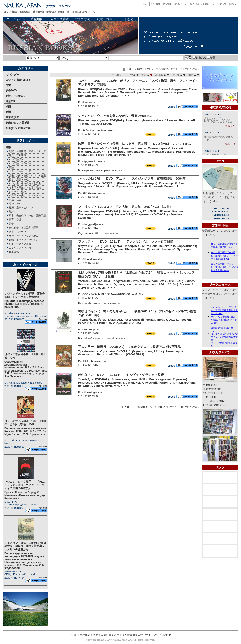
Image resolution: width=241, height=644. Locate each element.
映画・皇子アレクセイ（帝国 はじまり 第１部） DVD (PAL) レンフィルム (135, 144)
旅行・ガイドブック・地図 (24, 236)
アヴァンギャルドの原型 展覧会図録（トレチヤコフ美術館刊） (25, 295)
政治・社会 (15, 199)
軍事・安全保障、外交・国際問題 (27, 216)
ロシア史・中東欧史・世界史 (25, 183)
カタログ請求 (60, 19)
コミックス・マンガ (20, 248)
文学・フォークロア (20, 171)
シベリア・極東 (18, 191)
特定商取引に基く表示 (175, 4)
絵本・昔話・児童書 (20, 244)
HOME (144, 4)
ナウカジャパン (15, 19)
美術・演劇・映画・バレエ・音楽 (27, 175)
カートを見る (127, 19)
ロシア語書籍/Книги (18, 80)
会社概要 (156, 4)
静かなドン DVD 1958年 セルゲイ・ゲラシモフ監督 (121, 375)
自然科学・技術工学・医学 (24, 228)
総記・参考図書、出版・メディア (27, 151)
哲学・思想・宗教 (19, 179)
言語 (11, 167)
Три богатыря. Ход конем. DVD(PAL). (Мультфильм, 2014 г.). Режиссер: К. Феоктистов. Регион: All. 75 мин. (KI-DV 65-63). (131, 353)
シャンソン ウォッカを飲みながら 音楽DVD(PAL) (115, 116)
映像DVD (11, 91)
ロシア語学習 (16, 159)
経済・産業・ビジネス (21, 208)
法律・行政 (15, 204)
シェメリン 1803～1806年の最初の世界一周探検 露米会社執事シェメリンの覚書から (25, 546)
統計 (11, 212)
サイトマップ (219, 4)
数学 (11, 224)
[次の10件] (143, 69)
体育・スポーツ (18, 232)
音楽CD (10, 101)
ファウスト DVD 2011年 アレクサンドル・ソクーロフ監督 (126, 241)
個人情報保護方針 (200, 4)
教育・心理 (15, 220)
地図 (8, 107)
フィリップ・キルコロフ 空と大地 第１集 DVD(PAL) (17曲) (124, 207)
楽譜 (8, 112)
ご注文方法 (82, 19)
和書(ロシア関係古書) (19, 128)
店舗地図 (37, 19)
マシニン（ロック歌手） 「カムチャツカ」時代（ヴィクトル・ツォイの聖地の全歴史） (25, 485)
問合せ (233, 4)
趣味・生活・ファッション (24, 240)
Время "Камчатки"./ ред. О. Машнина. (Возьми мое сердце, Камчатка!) (25, 495)
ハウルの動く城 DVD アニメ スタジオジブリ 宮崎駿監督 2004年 (132, 179)
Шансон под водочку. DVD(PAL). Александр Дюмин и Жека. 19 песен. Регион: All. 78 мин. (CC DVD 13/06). (137, 122)
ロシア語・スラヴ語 (20, 163)
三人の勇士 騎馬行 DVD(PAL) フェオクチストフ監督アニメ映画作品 (129, 347)
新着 (211, 58)
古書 (8, 85)
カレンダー (12, 75)
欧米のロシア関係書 (18, 123)
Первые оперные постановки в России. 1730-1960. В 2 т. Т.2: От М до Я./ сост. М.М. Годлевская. (25, 431)
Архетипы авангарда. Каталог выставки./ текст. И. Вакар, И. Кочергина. (24, 304)
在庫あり (200, 58)
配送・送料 (105, 19)
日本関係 (14, 252)
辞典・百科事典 (18, 155)
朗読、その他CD (16, 96)
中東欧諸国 (12, 117)
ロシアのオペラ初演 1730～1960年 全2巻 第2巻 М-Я (25, 423)
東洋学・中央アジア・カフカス (26, 195)
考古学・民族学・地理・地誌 (25, 187)
